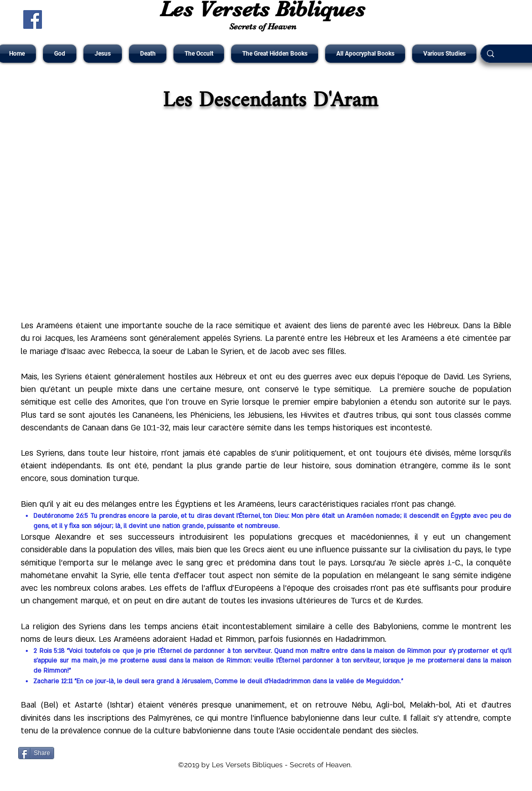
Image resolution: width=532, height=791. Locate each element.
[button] (60, 54)
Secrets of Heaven (263, 27)
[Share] (36, 753)
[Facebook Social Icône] (33, 19)
